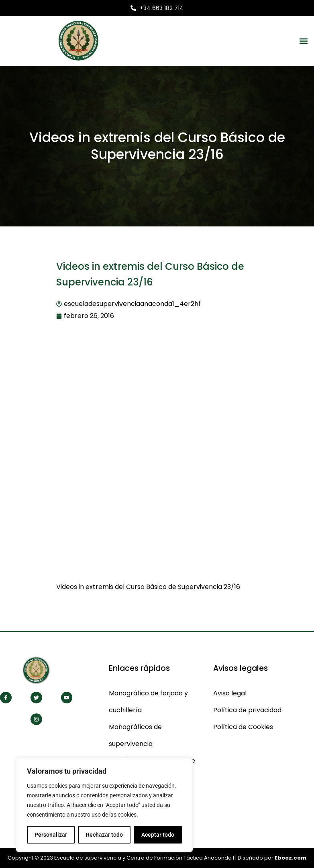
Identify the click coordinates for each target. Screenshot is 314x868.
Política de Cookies (243, 727)
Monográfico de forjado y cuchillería (148, 702)
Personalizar (51, 835)
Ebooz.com (291, 858)
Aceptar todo (158, 835)
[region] (104, 805)
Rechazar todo (104, 835)
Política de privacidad (247, 710)
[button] (303, 41)
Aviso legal (230, 693)
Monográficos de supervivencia (135, 735)
